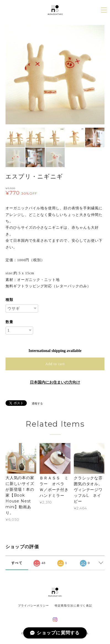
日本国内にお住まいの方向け (55, 382)
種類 (9, 300)
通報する (37, 403)
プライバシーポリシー (34, 606)
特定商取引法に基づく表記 (73, 606)
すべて (17, 563)
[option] (55, 75)
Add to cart (55, 364)
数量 (9, 322)
